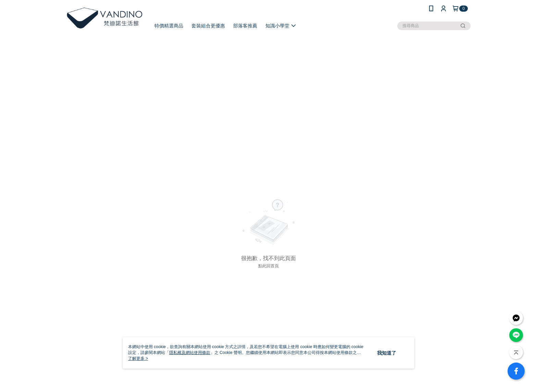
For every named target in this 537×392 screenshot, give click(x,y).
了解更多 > (138, 358)
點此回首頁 (268, 266)
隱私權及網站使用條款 (190, 353)
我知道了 (387, 353)
